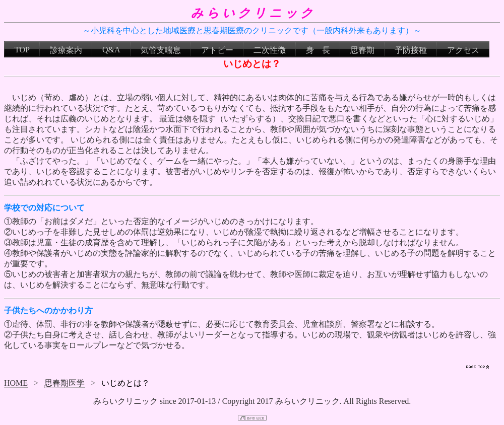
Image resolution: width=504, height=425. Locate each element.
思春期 (362, 50)
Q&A (111, 50)
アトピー (217, 50)
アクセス (463, 50)
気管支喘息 (161, 50)
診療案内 (66, 50)
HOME (16, 383)
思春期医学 (65, 383)
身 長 (318, 50)
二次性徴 (270, 50)
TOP (22, 50)
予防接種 (411, 50)
